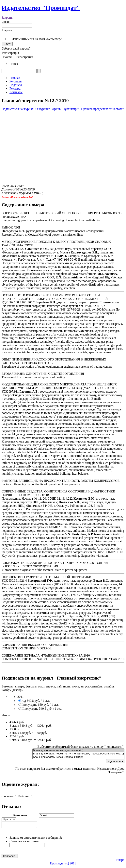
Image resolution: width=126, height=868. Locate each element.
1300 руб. (16, 729)
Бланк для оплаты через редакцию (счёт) (78, 750)
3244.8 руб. (17, 736)
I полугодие (40, 705)
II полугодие (42, 709)
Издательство (41, 8)
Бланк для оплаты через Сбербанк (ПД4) (78, 757)
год (36, 701)
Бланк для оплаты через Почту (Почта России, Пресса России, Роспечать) (78, 754)
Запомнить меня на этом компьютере (37, 39)
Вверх (120, 861)
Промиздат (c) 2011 (63, 865)
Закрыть (7, 18)
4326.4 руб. (17, 722)
